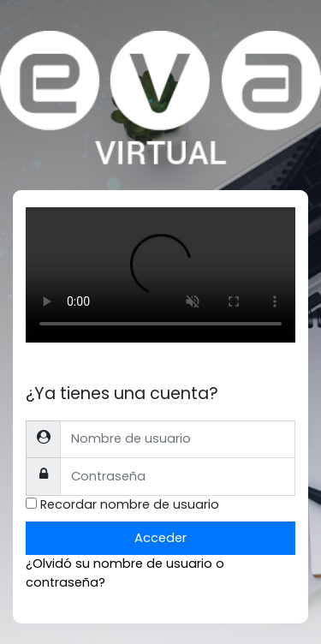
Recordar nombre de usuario (130, 504)
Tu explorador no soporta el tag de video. (160, 275)
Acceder (160, 538)
